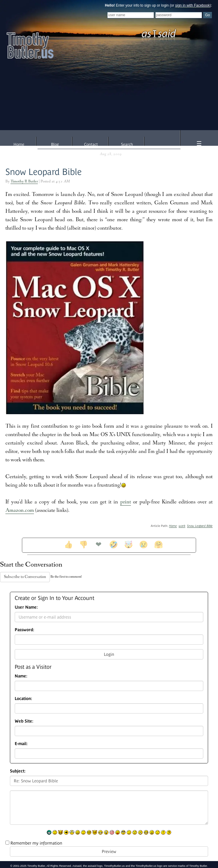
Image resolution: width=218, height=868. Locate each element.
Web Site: (24, 721)
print (126, 502)
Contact (91, 144)
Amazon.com (20, 511)
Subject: (18, 771)
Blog (55, 144)
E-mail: (21, 744)
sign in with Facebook (192, 5)
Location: (23, 698)
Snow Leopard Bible (44, 172)
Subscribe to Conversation (25, 577)
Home (19, 144)
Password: (24, 630)
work (182, 526)
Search (127, 144)
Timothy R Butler (24, 182)
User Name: (26, 607)
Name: (21, 676)
